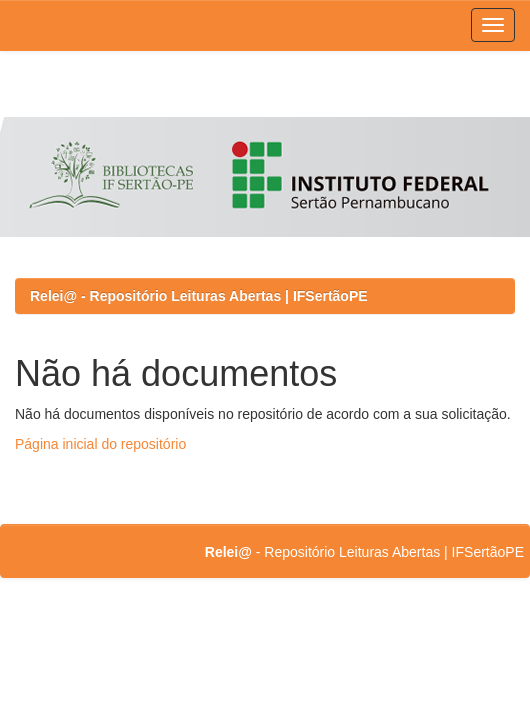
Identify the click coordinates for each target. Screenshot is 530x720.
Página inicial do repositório (100, 444)
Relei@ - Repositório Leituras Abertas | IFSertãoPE (199, 296)
